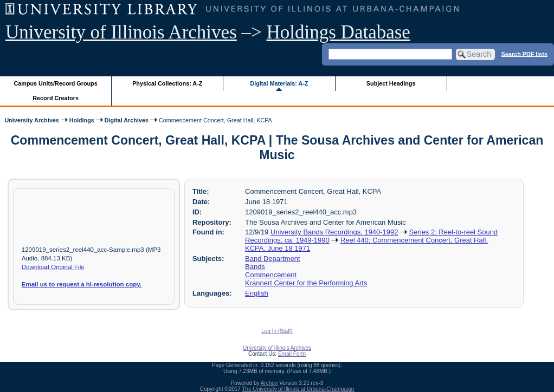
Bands (255, 267)
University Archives (31, 120)
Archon (269, 383)
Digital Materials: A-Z (279, 83)
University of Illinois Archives (121, 32)
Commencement (271, 275)
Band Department (273, 259)
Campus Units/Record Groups (56, 83)
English (256, 293)
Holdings (82, 120)
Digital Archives (127, 120)
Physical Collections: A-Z (167, 83)
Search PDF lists (524, 54)
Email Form (292, 354)
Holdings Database (339, 32)
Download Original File (53, 267)
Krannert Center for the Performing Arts (306, 283)
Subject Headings (391, 83)
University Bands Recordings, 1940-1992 (334, 232)
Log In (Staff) (277, 331)
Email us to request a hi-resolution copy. (82, 284)
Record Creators (56, 98)
